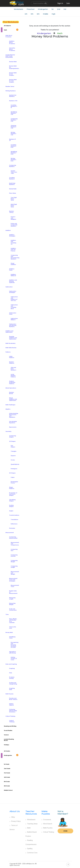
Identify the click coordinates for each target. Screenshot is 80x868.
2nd (59, 9)
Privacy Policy (15, 821)
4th (26, 14)
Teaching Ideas (32, 824)
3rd (65, 9)
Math (28, 828)
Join (65, 831)
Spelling (29, 849)
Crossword (46, 820)
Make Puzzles (46, 813)
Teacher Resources (31, 813)
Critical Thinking (48, 832)
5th (32, 14)
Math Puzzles (47, 828)
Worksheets (18, 9)
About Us (15, 811)
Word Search (47, 824)
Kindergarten (43, 9)
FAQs (12, 817)
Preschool (31, 9)
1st (52, 9)
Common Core (31, 853)
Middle (46, 14)
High (53, 14)
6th (38, 14)
